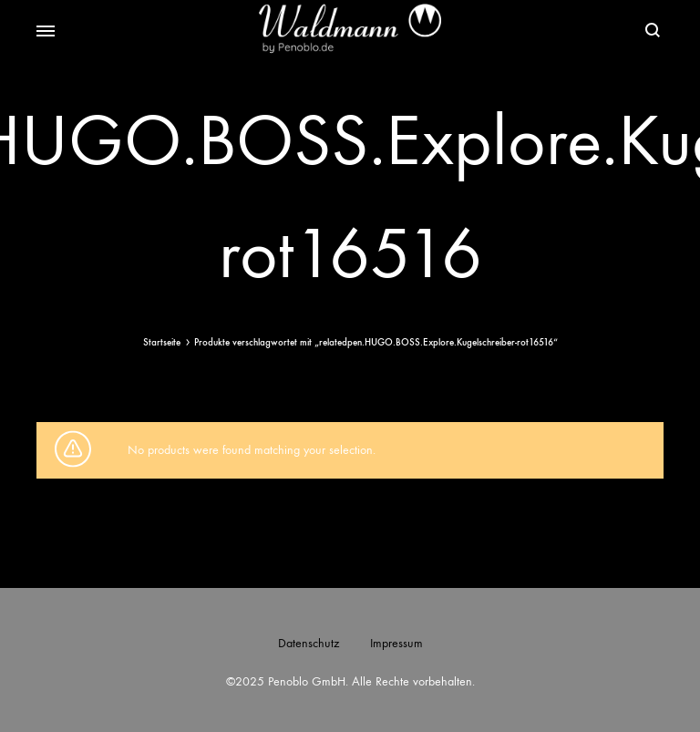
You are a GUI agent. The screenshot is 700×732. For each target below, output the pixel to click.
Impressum (396, 643)
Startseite (162, 342)
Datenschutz (309, 643)
